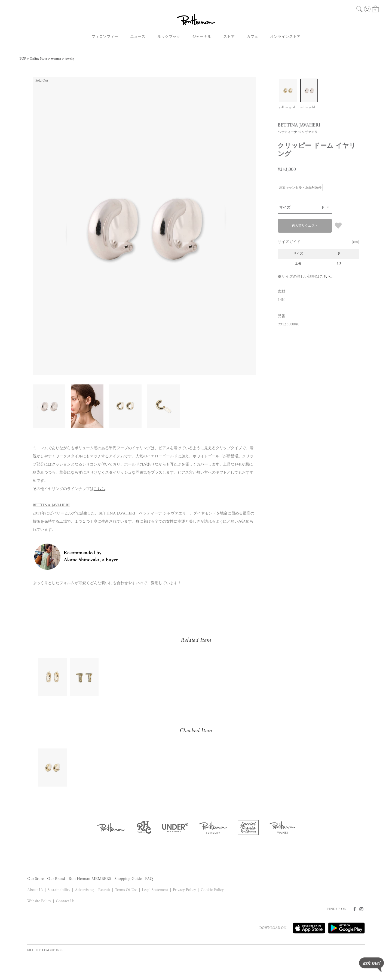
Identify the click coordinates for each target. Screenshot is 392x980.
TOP (23, 59)
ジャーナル (202, 37)
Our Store (35, 879)
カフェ (252, 37)
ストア (229, 37)
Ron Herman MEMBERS (90, 879)
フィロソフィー (105, 37)
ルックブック (169, 37)
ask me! (371, 965)
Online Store (39, 59)
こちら (325, 277)
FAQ (149, 879)
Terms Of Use (126, 890)
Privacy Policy (184, 890)
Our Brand (56, 879)
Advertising (84, 890)
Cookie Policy (212, 890)
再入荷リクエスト (305, 226)
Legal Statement (155, 890)
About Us (35, 890)
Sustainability (59, 890)
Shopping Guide (128, 879)
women (56, 59)
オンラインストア (285, 37)
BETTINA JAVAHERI (51, 505)
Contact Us (65, 901)
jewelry (70, 59)
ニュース (138, 37)
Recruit (104, 890)
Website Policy (39, 901)
